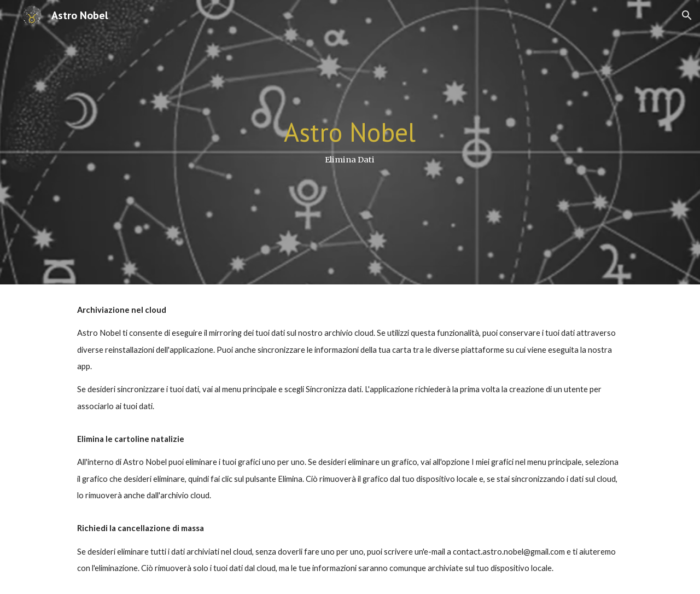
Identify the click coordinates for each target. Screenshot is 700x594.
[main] (350, 142)
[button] (687, 15)
